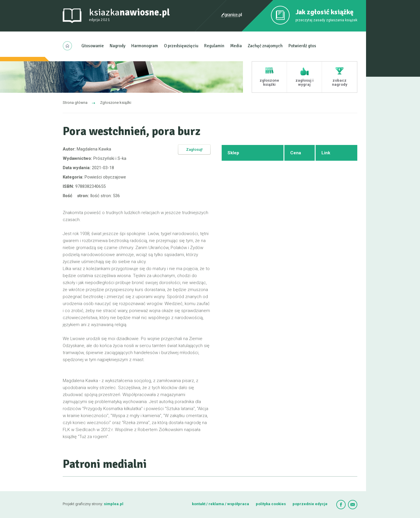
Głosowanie (93, 46)
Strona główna (75, 103)
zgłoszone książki (269, 82)
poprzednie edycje (310, 504)
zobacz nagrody (340, 82)
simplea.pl (114, 504)
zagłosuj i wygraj (304, 82)
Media (236, 46)
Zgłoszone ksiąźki (116, 103)
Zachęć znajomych (265, 46)
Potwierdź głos (302, 46)
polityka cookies (271, 504)
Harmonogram (145, 46)
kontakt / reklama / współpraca (221, 504)
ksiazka (129, 15)
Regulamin (214, 46)
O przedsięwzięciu (181, 46)
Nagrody (118, 46)
